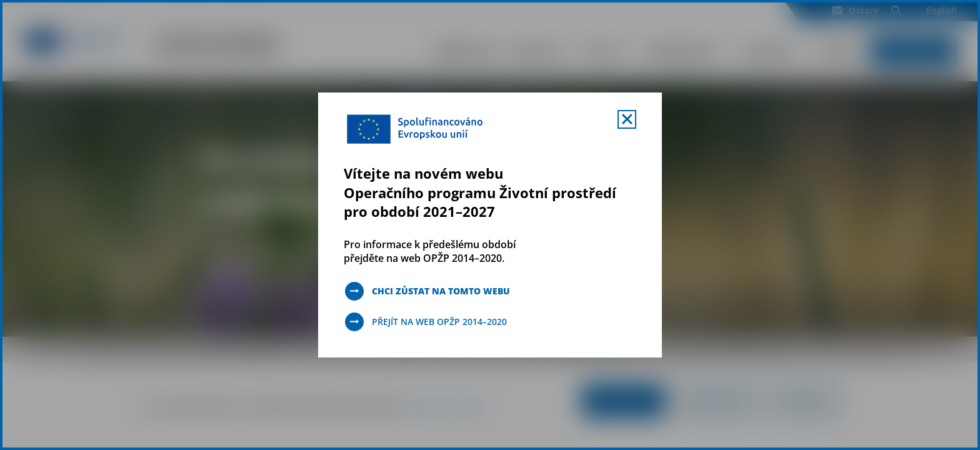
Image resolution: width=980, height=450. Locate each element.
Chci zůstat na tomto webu (441, 291)
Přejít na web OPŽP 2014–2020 (439, 322)
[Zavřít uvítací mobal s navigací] (627, 119)
